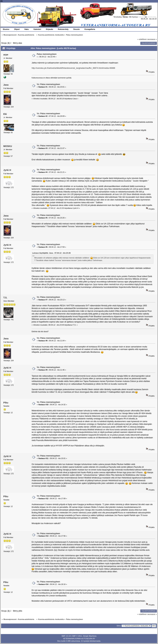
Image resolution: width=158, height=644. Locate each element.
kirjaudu (141, 17)
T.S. (5, 298)
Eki (5, 114)
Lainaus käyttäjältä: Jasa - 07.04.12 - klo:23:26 (51, 253)
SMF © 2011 (77, 636)
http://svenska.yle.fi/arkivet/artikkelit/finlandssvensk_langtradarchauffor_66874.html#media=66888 (73, 68)
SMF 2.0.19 (66, 636)
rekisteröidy (152, 17)
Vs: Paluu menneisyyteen (48, 84)
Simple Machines (90, 636)
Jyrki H (7, 170)
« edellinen (142, 39)
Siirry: (119, 626)
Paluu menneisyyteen (47, 54)
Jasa (6, 85)
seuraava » (152, 39)
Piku (6, 403)
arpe (6, 55)
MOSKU (8, 146)
